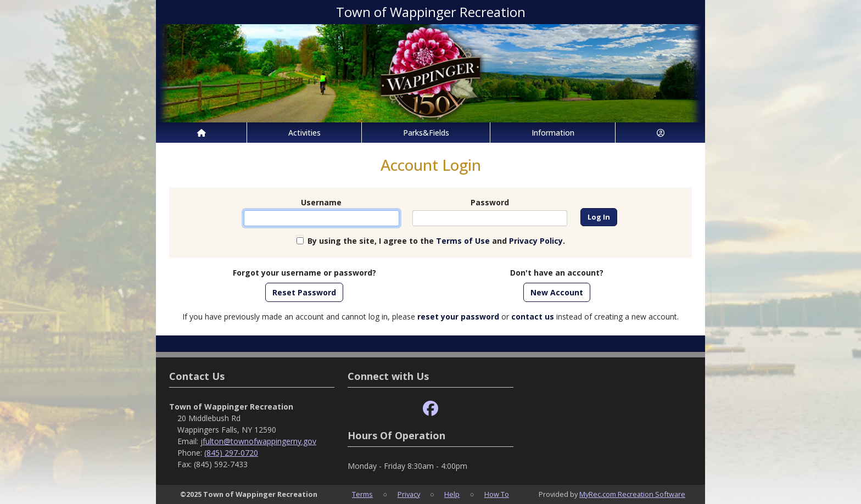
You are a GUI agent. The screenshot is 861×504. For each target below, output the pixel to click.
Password (490, 202)
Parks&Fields (426, 133)
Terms (362, 494)
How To (497, 494)
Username (321, 202)
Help (452, 494)
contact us (533, 317)
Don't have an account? (557, 273)
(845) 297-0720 (231, 453)
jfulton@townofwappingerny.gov (258, 441)
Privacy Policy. (537, 241)
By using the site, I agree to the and (436, 241)
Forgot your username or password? (304, 273)
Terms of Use (463, 241)
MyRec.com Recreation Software (632, 494)
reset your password (458, 317)
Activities (304, 133)
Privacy (409, 494)
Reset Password (304, 292)
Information (553, 133)
